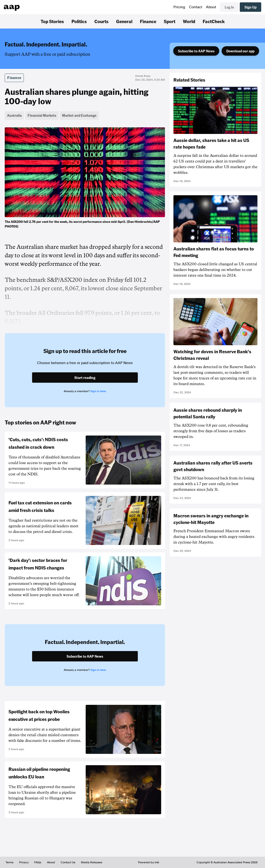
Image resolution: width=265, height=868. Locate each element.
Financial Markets (42, 115)
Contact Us (68, 862)
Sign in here (98, 391)
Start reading (85, 378)
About (211, 7)
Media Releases (92, 862)
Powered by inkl (149, 862)
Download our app (240, 51)
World (189, 21)
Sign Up (250, 7)
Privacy (24, 862)
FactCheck (214, 21)
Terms (10, 862)
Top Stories (52, 21)
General (124, 21)
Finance (148, 21)
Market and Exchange (79, 115)
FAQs (38, 862)
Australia (14, 115)
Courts (101, 21)
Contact (196, 7)
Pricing (179, 7)
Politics (79, 21)
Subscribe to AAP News (196, 51)
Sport (170, 21)
